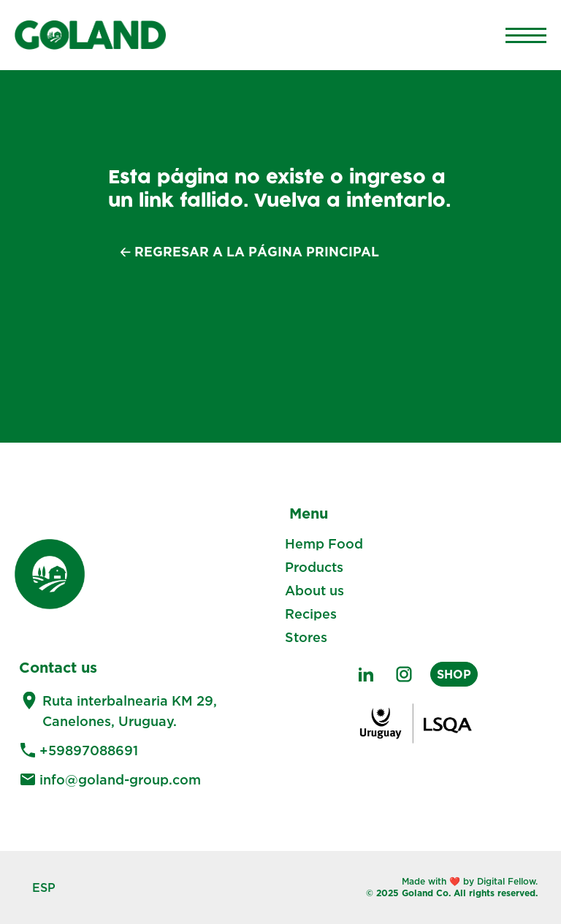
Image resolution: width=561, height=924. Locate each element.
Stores (306, 637)
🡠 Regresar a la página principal (249, 252)
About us (314, 590)
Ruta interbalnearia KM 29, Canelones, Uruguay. (130, 711)
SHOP (454, 674)
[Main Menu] (526, 35)
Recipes (311, 614)
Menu (309, 513)
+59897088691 (89, 750)
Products (314, 567)
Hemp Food (324, 543)
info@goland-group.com (120, 779)
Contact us (58, 667)
